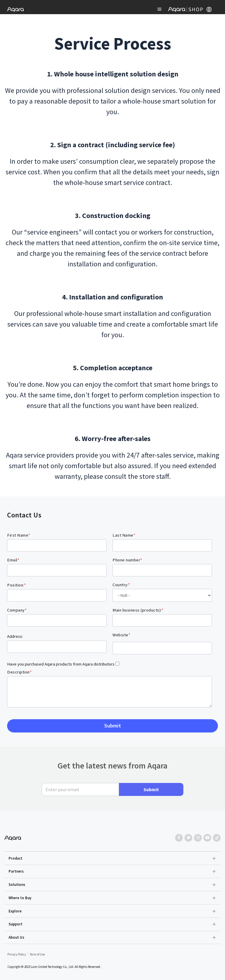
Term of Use (37, 954)
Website (121, 635)
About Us (16, 937)
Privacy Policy (17, 954)
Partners (16, 871)
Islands (162, 595)
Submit (151, 789)
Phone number (127, 560)
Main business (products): (138, 610)
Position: (16, 585)
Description (19, 672)
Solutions (17, 884)
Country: (121, 585)
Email (13, 560)
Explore (15, 911)
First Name (19, 535)
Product (16, 858)
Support (16, 924)
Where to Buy (20, 898)
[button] (113, 858)
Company (17, 610)
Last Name (124, 535)
